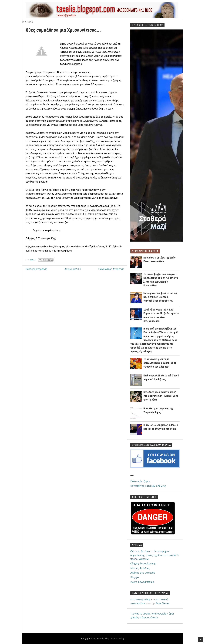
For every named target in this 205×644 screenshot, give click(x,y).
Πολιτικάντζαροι (140, 481)
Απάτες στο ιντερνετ (143, 573)
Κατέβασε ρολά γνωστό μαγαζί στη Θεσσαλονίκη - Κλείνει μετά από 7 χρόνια (161, 396)
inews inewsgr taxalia (142, 582)
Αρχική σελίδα (73, 269)
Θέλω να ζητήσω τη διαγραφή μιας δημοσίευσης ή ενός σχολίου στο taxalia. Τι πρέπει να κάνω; (155, 555)
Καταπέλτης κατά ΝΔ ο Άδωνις (148, 486)
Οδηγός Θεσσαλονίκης (143, 564)
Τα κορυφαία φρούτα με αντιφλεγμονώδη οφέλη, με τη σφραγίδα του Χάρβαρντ (160, 363)
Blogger (135, 577)
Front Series (163, 603)
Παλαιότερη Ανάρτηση (111, 269)
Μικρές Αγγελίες (140, 568)
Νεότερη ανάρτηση (36, 269)
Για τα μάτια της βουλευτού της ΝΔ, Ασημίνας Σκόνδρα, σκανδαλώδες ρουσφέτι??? (160, 297)
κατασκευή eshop (140, 600)
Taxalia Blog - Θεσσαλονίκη (111, 639)
